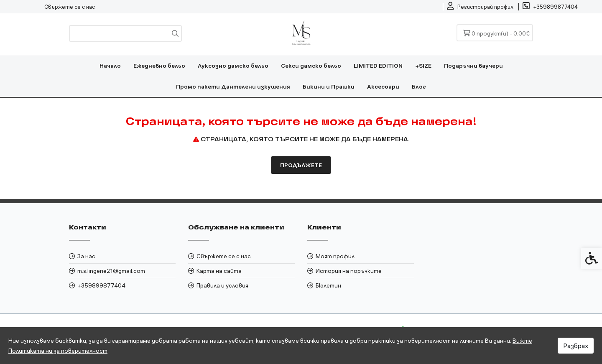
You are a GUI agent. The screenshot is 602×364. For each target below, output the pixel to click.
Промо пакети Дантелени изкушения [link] (233, 87)
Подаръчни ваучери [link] (473, 66)
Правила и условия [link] (222, 285)
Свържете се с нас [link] (70, 7)
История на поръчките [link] (349, 271)
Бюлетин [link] (328, 285)
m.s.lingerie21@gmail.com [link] (111, 271)
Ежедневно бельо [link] (159, 66)
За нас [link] (86, 256)
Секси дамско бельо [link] (311, 66)
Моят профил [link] (335, 256)
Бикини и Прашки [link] (329, 87)
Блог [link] (419, 87)
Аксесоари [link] (383, 87)
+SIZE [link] (423, 66)
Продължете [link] (301, 165)
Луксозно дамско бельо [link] (233, 66)
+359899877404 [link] (101, 285)
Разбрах (576, 346)
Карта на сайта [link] (219, 271)
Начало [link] (110, 66)
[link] (480, 7)
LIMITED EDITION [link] (378, 66)
